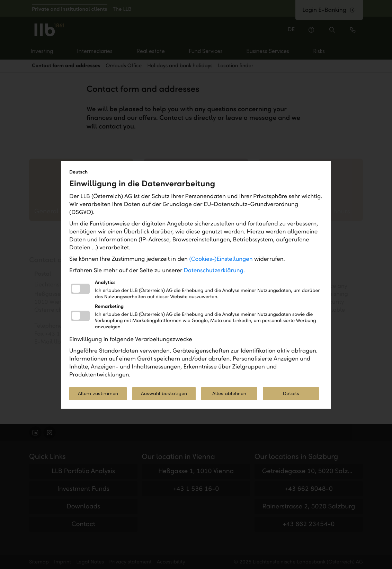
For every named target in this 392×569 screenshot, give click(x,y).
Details (291, 394)
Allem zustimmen (98, 394)
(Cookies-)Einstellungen (221, 259)
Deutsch (78, 172)
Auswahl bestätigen (164, 394)
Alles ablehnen (229, 394)
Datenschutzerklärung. (215, 270)
